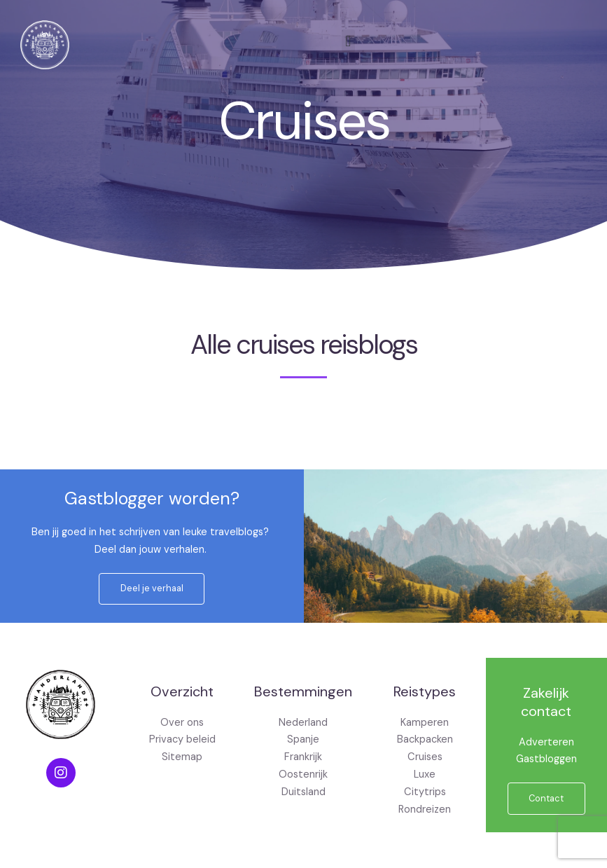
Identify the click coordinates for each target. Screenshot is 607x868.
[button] (348, 41)
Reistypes (425, 691)
